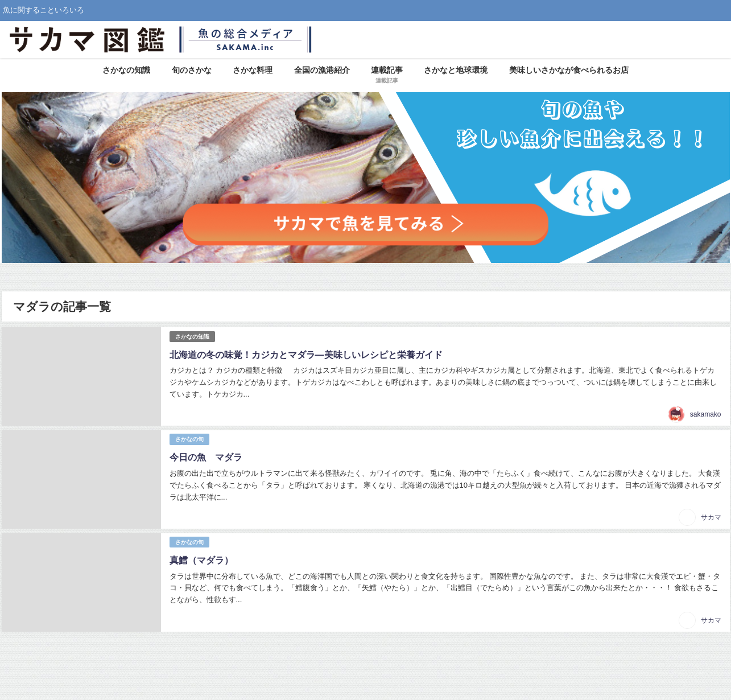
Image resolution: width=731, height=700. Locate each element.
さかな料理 (253, 70)
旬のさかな (192, 70)
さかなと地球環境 (456, 70)
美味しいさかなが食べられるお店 (569, 70)
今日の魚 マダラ (206, 457)
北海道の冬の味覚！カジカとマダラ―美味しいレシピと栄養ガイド (306, 355)
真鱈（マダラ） (201, 560)
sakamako (706, 414)
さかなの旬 (189, 439)
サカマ (711, 517)
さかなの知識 (126, 70)
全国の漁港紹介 (322, 70)
